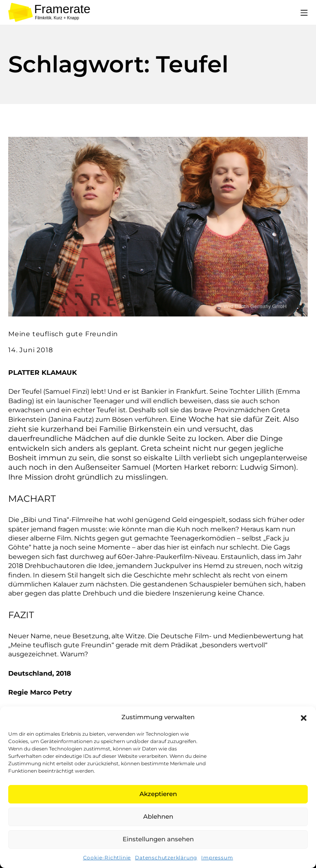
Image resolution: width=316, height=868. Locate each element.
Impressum (217, 858)
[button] (304, 717)
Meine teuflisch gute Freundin (63, 334)
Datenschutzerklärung (166, 858)
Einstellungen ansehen (158, 839)
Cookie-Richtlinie (107, 858)
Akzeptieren (158, 794)
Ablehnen (158, 816)
